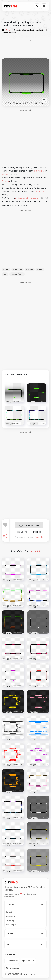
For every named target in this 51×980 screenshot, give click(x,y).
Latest (9, 912)
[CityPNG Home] (11, 6)
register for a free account (27, 198)
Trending (10, 921)
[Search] (37, 6)
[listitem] (12, 961)
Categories (11, 916)
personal (6, 174)
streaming (17, 269)
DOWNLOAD (29, 526)
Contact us (39, 191)
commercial (39, 171)
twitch (40, 269)
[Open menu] (44, 6)
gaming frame (17, 274)
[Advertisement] (26, 49)
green (6, 269)
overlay (30, 269)
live (5, 274)
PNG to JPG (11, 925)
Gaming (5, 181)
